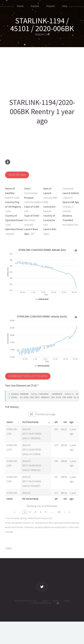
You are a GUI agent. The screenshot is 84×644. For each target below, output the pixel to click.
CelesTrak (23, 518)
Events (66, 600)
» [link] (70, 512)
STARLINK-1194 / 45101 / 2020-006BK (42, 24)
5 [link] (46, 512)
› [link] (65, 512)
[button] (19, 422)
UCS (50, 518)
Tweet (8, 548)
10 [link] (59, 512)
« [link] (15, 512)
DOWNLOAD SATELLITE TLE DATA (28, 376)
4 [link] (40, 512)
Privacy (56, 600)
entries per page (46, 414)
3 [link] (35, 512)
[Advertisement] (42, 72)
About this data (17, 175)
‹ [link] (20, 512)
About (45, 600)
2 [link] (30, 512)
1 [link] (25, 512)
